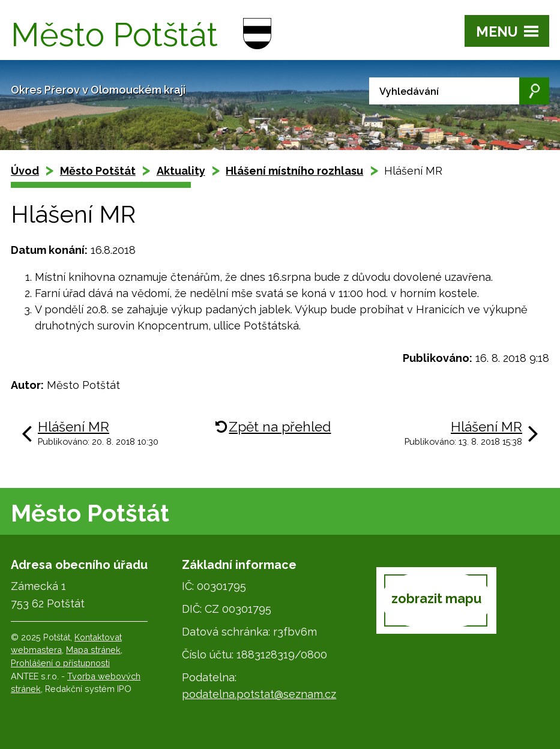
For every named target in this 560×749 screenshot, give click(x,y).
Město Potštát (98, 171)
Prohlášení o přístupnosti (60, 663)
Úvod (25, 171)
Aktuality (181, 171)
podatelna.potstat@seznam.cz (259, 694)
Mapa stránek (93, 650)
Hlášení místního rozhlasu (294, 171)
